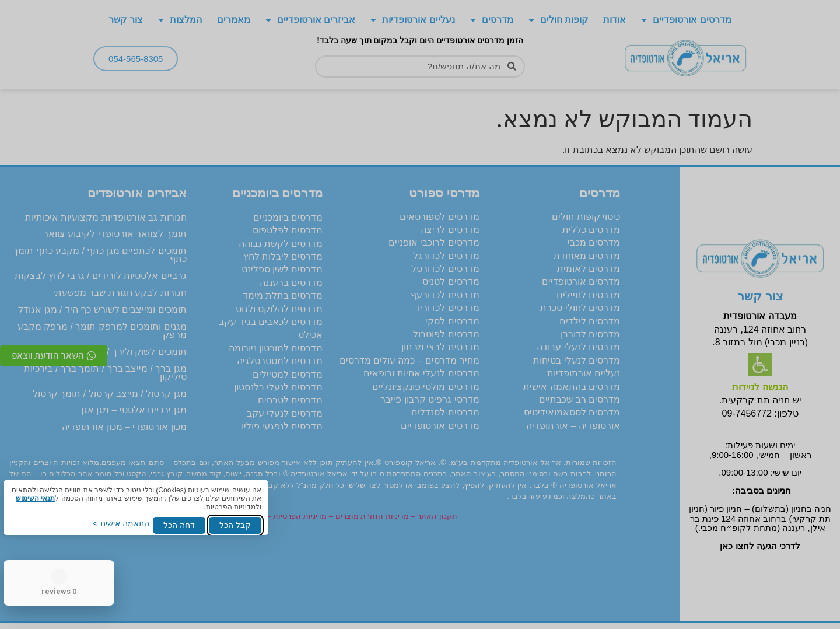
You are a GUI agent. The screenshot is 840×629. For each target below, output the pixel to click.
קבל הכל (235, 525)
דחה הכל (179, 525)
